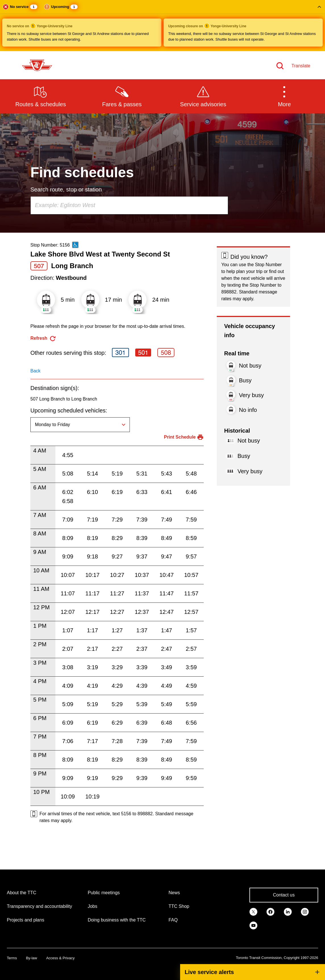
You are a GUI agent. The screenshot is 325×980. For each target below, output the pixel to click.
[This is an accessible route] (75, 245)
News (174, 893)
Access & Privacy (60, 958)
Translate (301, 66)
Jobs (93, 906)
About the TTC (22, 893)
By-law (31, 958)
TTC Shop (179, 906)
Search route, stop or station (66, 189)
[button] (163, 26)
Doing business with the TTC (117, 920)
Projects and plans (26, 920)
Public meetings (104, 893)
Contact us (284, 895)
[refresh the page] (43, 338)
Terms (12, 958)
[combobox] (129, 205)
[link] (253, 912)
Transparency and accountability (39, 906)
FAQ (173, 920)
